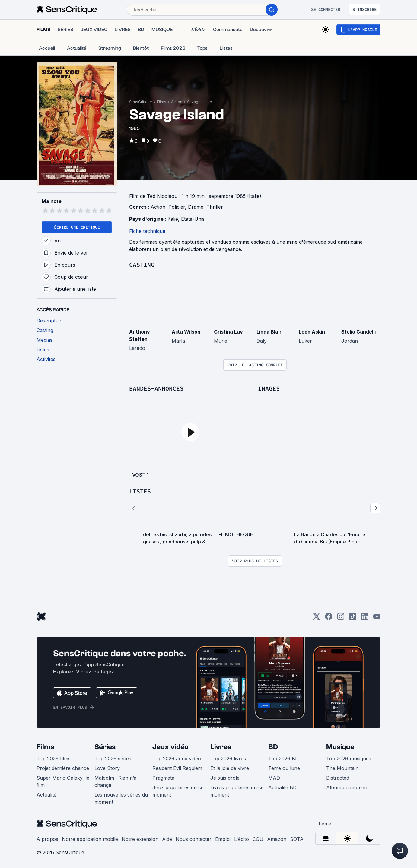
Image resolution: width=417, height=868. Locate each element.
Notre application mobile (90, 839)
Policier (177, 207)
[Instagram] (341, 618)
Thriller (215, 207)
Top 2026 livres (228, 759)
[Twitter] (317, 618)
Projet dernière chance (63, 768)
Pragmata (163, 778)
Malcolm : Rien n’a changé (115, 781)
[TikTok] (353, 618)
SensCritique (141, 102)
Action (177, 102)
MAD (274, 778)
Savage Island (200, 102)
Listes (140, 491)
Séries (105, 747)
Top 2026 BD (283, 759)
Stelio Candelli (358, 332)
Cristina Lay (228, 332)
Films (162, 102)
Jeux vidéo (170, 747)
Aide (167, 839)
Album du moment (347, 787)
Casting (142, 264)
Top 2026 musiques (349, 759)
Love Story (107, 768)
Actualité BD (282, 787)
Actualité (46, 795)
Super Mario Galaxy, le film (63, 781)
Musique (340, 747)
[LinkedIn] (365, 618)
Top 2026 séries (113, 759)
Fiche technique (147, 231)
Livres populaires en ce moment (237, 791)
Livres (221, 747)
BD (273, 747)
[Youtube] (377, 618)
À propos (47, 839)
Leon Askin (312, 332)
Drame (196, 207)
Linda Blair (269, 332)
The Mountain (342, 768)
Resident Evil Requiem (177, 768)
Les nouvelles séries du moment (121, 798)
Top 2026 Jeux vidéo (177, 759)
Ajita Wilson (186, 332)
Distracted (338, 778)
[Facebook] (329, 618)
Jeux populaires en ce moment (178, 791)
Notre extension (140, 839)
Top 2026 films (54, 759)
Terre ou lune (284, 768)
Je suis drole (225, 778)
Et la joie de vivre (230, 768)
